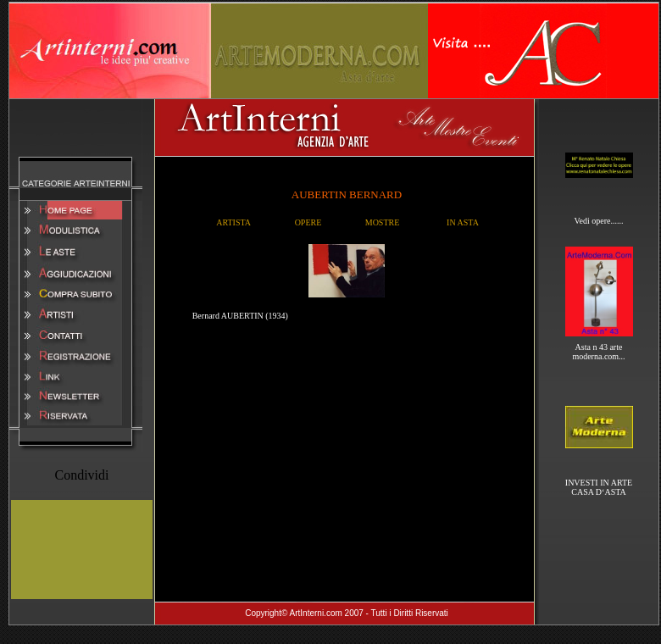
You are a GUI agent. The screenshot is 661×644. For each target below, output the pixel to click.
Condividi (81, 475)
